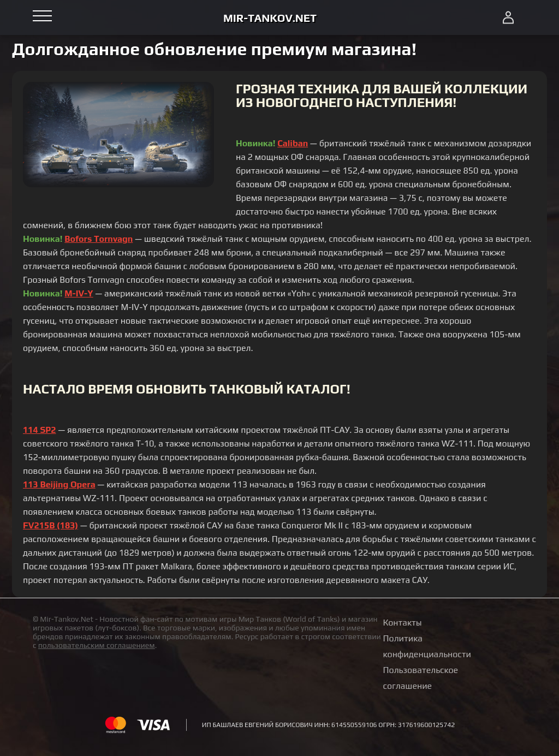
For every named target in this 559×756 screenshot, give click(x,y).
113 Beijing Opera (59, 484)
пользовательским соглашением (97, 645)
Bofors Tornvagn (99, 239)
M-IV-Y (79, 293)
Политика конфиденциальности (427, 646)
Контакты (403, 623)
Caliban (293, 143)
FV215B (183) (50, 525)
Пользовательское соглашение (421, 678)
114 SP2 (40, 430)
